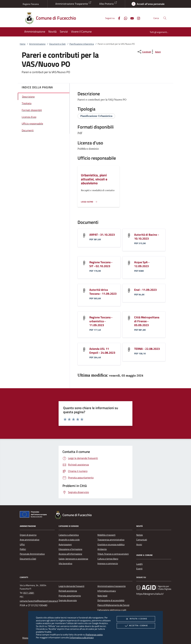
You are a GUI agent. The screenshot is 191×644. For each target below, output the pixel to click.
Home (23, 44)
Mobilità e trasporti (106, 535)
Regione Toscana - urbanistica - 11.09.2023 (101, 321)
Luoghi (139, 564)
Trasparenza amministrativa (111, 540)
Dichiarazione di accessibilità (111, 600)
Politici (23, 549)
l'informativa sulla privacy (81, 637)
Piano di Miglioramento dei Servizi (113, 605)
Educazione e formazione (70, 549)
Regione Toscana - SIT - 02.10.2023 (101, 264)
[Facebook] (118, 18)
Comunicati (142, 540)
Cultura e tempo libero (108, 559)
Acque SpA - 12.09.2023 (142, 264)
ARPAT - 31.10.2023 (102, 235)
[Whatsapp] (124, 18)
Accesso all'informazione (70, 554)
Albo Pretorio (108, 3)
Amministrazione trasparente (112, 586)
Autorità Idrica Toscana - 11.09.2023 (103, 292)
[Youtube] (131, 18)
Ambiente (102, 549)
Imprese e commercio (108, 563)
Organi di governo (28, 535)
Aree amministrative (30, 540)
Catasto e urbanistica (69, 535)
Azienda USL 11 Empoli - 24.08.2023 (102, 351)
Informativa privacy (107, 591)
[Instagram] (137, 18)
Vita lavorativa (65, 563)
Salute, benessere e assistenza (73, 559)
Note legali (102, 596)
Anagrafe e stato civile (69, 540)
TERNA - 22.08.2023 (147, 349)
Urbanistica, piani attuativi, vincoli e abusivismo (94, 179)
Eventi (139, 569)
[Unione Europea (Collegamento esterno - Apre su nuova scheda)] (34, 515)
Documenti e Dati (57, 44)
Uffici (22, 544)
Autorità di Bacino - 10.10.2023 (147, 237)
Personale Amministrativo (32, 554)
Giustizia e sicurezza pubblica (111, 544)
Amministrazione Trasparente (73, 3)
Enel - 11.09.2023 (145, 290)
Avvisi (139, 544)
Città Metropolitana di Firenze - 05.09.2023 (147, 321)
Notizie (140, 535)
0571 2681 (29, 593)
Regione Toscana (31, 4)
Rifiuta (136, 619)
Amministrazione (37, 44)
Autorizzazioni (65, 544)
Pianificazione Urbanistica (82, 44)
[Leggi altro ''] (89, 202)
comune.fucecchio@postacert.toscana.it (39, 601)
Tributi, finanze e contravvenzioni (113, 554)
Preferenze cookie (94, 635)
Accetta (136, 626)
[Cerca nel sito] (165, 18)
